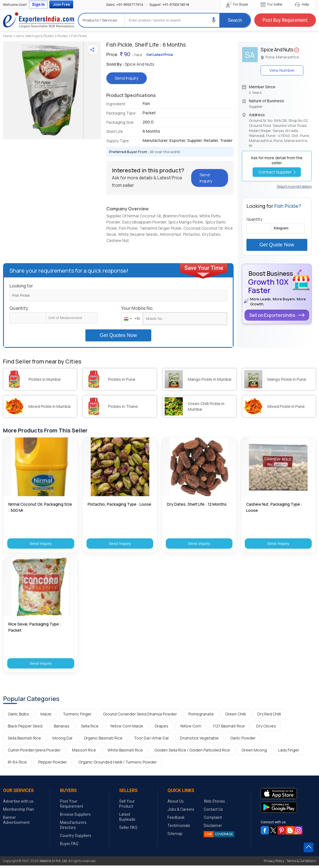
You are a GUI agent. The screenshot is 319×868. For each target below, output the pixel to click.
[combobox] (131, 319)
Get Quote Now (277, 245)
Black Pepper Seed (25, 728)
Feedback (176, 820)
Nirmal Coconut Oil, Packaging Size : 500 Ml (40, 507)
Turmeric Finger (77, 716)
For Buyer (238, 4)
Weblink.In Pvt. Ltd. (53, 863)
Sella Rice (90, 728)
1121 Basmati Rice (229, 728)
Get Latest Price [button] (160, 55)
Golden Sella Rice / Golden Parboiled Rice (192, 752)
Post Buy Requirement (285, 20)
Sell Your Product (127, 806)
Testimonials (179, 828)
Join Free (61, 4)
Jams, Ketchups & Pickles (35, 36)
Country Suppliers (76, 838)
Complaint (213, 820)
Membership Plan (19, 812)
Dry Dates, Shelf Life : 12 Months (197, 504)
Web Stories (214, 804)
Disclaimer (213, 828)
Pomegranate (201, 716)
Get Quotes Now (118, 335)
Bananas (62, 728)
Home (8, 36)
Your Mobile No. (137, 308)
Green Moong (254, 752)
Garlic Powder (243, 740)
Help (302, 4)
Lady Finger (289, 752)
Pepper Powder (53, 764)
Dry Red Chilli (269, 716)
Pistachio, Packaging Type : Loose (119, 504)
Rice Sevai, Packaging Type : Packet (35, 628)
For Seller (272, 4)
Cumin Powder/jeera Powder (34, 752)
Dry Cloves (266, 728)
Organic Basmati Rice (103, 740)
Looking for (21, 286)
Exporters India (39, 20)
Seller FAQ (128, 830)
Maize (46, 716)
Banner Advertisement (16, 822)
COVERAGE (218, 837)
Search (235, 20)
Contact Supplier (277, 172)
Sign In (38, 4)
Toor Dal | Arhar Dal (151, 740)
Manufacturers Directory (73, 827)
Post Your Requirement (72, 806)
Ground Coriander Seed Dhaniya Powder (140, 716)
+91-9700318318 (169, 5)
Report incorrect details (294, 186)
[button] (214, 20)
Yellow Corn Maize (127, 728)
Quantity (19, 308)
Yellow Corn (190, 728)
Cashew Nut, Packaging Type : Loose (274, 507)
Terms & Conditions (301, 863)
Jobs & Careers (181, 812)
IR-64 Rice (17, 764)
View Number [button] (282, 70)
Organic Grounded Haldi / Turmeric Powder (118, 764)
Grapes (161, 728)
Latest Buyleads (127, 819)
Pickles (62, 36)
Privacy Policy (274, 863)
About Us (176, 804)
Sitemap (175, 836)
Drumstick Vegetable (199, 740)
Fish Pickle (79, 36)
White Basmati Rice (125, 752)
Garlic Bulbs (18, 716)
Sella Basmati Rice (24, 740)
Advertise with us (18, 804)
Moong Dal (62, 740)
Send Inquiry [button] (127, 78)
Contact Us (213, 812)
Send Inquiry (41, 544)
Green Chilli (236, 716)
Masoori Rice (84, 752)
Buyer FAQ (69, 846)
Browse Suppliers (75, 817)
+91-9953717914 (124, 5)
